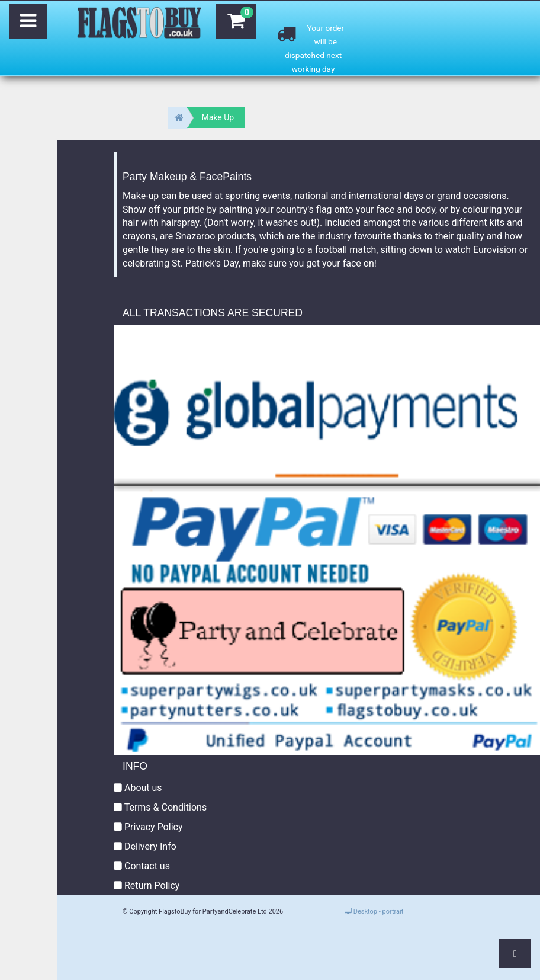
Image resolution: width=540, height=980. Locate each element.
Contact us (142, 866)
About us (138, 788)
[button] (515, 954)
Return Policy (147, 885)
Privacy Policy (148, 827)
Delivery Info (145, 846)
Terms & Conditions (160, 807)
